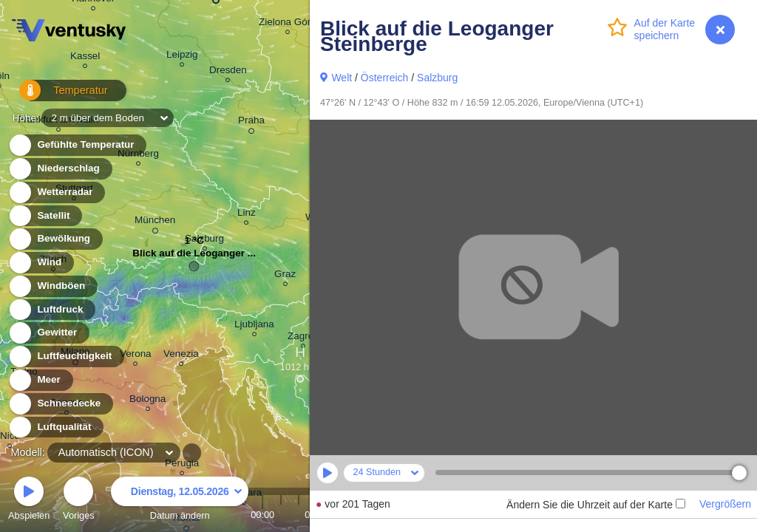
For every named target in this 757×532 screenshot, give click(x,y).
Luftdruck (51, 310)
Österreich (385, 78)
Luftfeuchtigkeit (66, 357)
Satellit (45, 216)
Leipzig (182, 57)
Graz (285, 276)
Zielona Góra (288, 24)
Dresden (228, 72)
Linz (247, 215)
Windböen (52, 286)
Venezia (181, 356)
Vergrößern (725, 504)
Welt (342, 78)
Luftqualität (56, 427)
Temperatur (55, 96)
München (155, 222)
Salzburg (437, 78)
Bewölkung (55, 239)
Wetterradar (57, 192)
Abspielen (29, 501)
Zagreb (303, 338)
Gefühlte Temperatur (77, 145)
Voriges (79, 501)
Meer (40, 380)
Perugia (182, 465)
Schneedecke (60, 404)
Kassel (85, 58)
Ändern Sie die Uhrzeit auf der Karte (596, 505)
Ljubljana (254, 326)
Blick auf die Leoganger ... (194, 257)
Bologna (147, 401)
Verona (136, 356)
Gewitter (48, 333)
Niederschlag (60, 169)
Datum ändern (180, 501)
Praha (251, 123)
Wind (41, 263)
